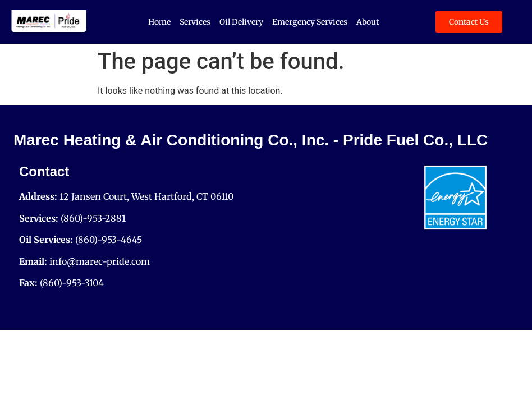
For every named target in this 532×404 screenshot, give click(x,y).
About (368, 22)
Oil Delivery (241, 22)
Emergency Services (310, 22)
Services (195, 22)
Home (159, 22)
